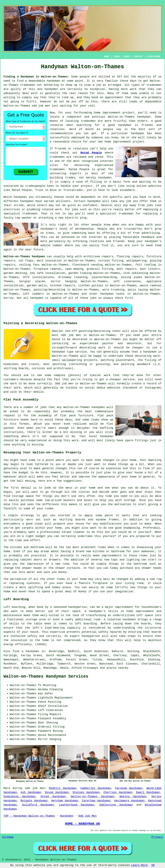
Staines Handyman (86, 792)
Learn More (139, 865)
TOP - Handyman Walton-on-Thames (29, 816)
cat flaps (26, 261)
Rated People (91, 153)
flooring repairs (130, 256)
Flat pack (105, 416)
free (136, 233)
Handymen (67, 816)
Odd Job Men (87, 816)
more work (129, 89)
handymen (51, 89)
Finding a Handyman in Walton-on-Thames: (36, 77)
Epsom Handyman (57, 792)
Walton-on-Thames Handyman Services (46, 677)
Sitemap (8, 837)
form (127, 182)
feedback (148, 237)
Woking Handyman (133, 797)
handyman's (153, 241)
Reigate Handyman (34, 801)
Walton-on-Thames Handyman (93, 797)
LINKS (116, 57)
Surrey (9, 298)
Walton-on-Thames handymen (24, 256)
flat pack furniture (77, 416)
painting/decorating (49, 290)
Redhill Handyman (63, 788)
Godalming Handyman (19, 797)
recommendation (61, 133)
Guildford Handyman (38, 805)
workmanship (84, 229)
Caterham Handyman (96, 801)
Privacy (157, 837)
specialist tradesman (20, 214)
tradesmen (28, 85)
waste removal (151, 286)
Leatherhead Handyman (77, 805)
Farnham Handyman (129, 788)
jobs (93, 298)
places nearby (117, 668)
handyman (53, 81)
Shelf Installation (53, 706)
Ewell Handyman (148, 792)
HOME (107, 57)
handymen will (98, 201)
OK (153, 865)
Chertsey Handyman (118, 792)
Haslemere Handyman (129, 801)
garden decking (15, 273)
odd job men (41, 106)
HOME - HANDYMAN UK (82, 824)
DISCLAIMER (153, 57)
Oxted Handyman (53, 797)
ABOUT (127, 57)
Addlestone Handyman (116, 805)
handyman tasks (112, 294)
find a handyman (26, 651)
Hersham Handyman (65, 801)
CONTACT (139, 57)
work (58, 209)
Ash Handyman (31, 792)
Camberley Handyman (96, 788)
